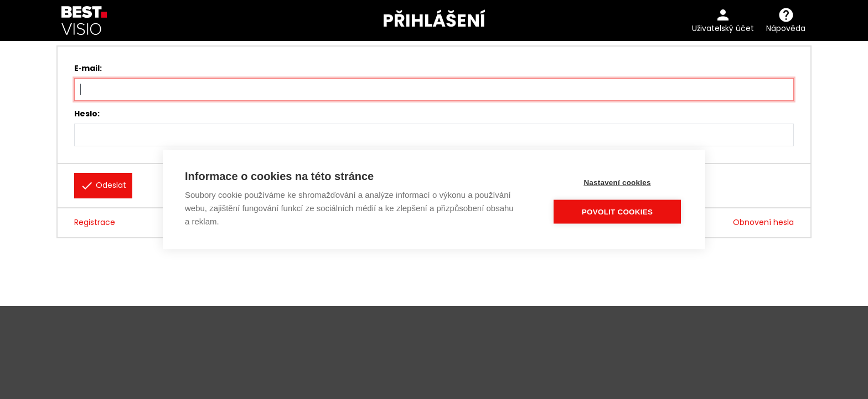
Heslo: (87, 114)
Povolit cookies (617, 212)
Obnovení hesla (763, 222)
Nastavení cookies (617, 183)
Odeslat (103, 186)
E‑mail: (88, 68)
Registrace (95, 222)
